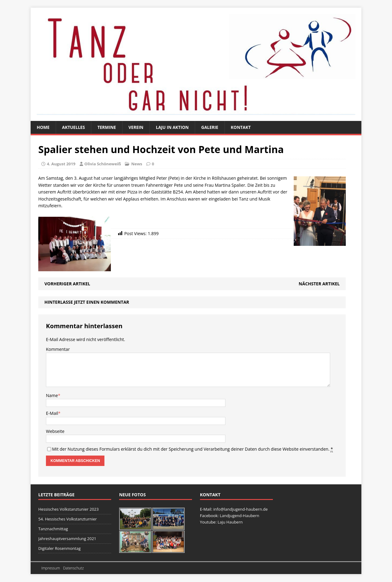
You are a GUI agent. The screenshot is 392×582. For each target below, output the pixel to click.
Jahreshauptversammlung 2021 (67, 539)
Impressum (51, 568)
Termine (108, 127)
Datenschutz (73, 568)
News (137, 164)
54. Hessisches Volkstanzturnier (68, 519)
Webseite (55, 431)
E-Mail (52, 413)
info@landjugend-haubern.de (240, 509)
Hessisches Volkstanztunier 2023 (68, 509)
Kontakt (245, 127)
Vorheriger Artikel (67, 284)
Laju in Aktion (175, 127)
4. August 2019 (61, 164)
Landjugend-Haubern (239, 516)
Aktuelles (74, 127)
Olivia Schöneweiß (103, 164)
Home (43, 127)
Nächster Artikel (319, 284)
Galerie (213, 127)
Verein (138, 127)
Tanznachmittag (53, 529)
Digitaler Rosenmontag (59, 548)
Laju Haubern (230, 522)
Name (52, 395)
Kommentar (58, 349)
